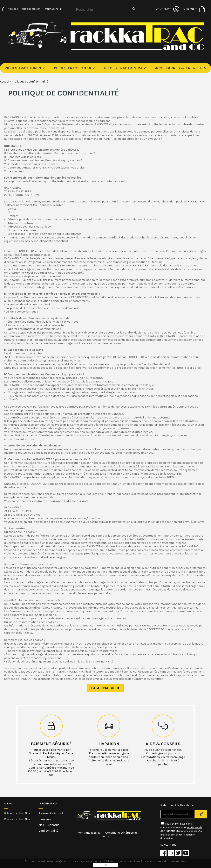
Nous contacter (31, 9)
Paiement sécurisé (51, 744)
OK (105, 865)
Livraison (109, 744)
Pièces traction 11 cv (17, 819)
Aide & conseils (163, 744)
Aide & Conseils (49, 825)
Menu (8, 804)
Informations (51, 9)
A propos (13, 9)
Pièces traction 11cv (17, 813)
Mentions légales (89, 833)
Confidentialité (48, 831)
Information (48, 804)
